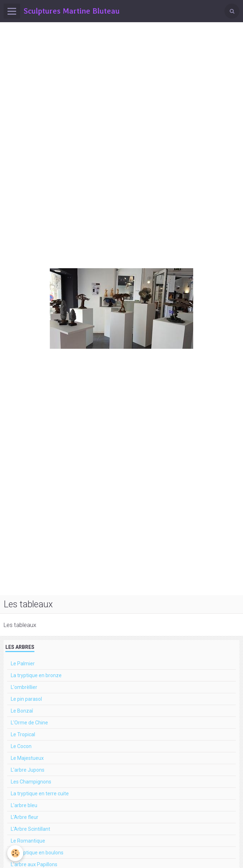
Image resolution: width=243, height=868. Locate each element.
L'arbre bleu (24, 805)
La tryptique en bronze (36, 675)
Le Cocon (21, 746)
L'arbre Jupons (28, 770)
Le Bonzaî (22, 711)
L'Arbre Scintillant (30, 829)
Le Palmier (23, 664)
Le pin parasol (26, 699)
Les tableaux (20, 625)
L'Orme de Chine (29, 723)
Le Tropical (23, 734)
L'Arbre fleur (25, 817)
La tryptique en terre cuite (40, 794)
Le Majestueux (27, 758)
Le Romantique (28, 841)
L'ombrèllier (24, 687)
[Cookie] (15, 853)
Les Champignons (31, 782)
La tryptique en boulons (37, 853)
